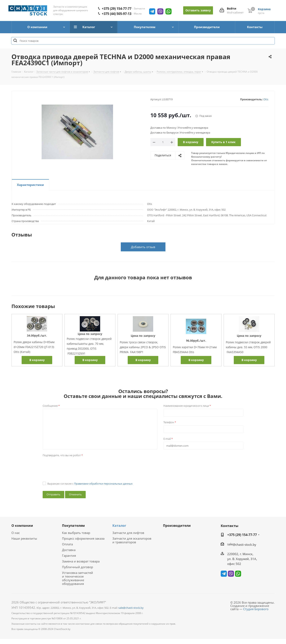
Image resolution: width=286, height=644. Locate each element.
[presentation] (74, 466)
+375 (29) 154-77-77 (117, 9)
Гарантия (69, 556)
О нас (16, 533)
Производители (177, 526)
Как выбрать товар (76, 533)
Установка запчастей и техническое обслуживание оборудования (78, 578)
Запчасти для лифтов (128, 533)
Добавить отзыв (143, 247)
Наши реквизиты (24, 538)
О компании (22, 526)
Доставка (69, 550)
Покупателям (73, 526)
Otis (266, 99)
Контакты (229, 526)
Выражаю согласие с (90, 484)
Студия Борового (256, 609)
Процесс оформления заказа (83, 538)
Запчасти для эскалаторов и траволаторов (132, 540)
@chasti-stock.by (244, 545)
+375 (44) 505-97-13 (117, 14)
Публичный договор (78, 567)
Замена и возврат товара (81, 561)
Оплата (67, 544)
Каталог (119, 526)
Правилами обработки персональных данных (103, 484)
